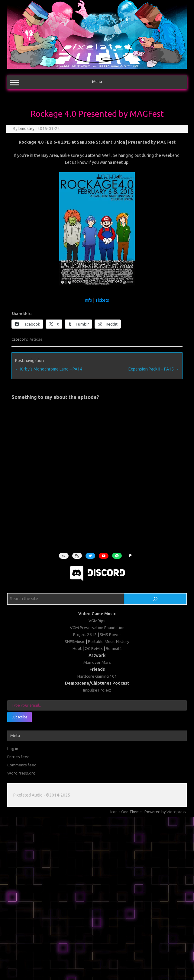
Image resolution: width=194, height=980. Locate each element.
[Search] (155, 599)
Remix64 (114, 648)
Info (89, 300)
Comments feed (22, 765)
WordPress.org (21, 773)
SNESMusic (75, 641)
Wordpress (176, 812)
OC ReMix (94, 648)
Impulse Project (97, 690)
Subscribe (19, 717)
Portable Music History (109, 641)
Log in (13, 749)
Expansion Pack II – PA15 (154, 369)
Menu (97, 82)
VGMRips (97, 621)
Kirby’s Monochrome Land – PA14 (49, 369)
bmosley (26, 129)
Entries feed (18, 757)
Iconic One (119, 812)
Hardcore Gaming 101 (97, 676)
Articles (36, 339)
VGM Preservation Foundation (97, 628)
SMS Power (110, 635)
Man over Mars (97, 662)
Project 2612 (85, 635)
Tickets (102, 300)
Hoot (77, 648)
